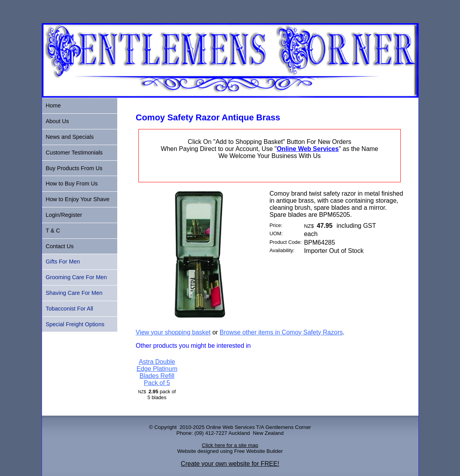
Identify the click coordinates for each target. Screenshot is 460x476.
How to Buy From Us (72, 183)
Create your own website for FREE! (230, 464)
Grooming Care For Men (76, 277)
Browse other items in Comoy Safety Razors (281, 332)
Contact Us (60, 246)
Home (53, 105)
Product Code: (285, 242)
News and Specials (70, 137)
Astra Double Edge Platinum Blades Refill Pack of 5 (157, 372)
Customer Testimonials (74, 153)
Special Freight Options (75, 324)
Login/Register (64, 215)
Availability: (282, 250)
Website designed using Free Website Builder (230, 451)
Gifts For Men (63, 262)
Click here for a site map (230, 445)
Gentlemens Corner (288, 427)
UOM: (276, 233)
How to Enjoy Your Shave (78, 199)
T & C (53, 231)
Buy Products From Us (74, 168)
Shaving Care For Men (74, 293)
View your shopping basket (173, 332)
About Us (57, 121)
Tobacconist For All (70, 309)
